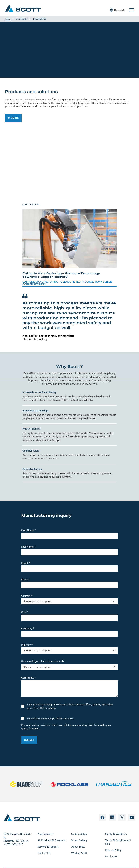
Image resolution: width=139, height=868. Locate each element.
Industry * (27, 645)
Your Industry (22, 19)
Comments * (29, 678)
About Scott (78, 847)
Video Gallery (79, 840)
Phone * (26, 579)
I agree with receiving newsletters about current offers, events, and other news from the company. (70, 706)
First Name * (29, 530)
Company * (28, 628)
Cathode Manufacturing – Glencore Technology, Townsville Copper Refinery (67, 283)
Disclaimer (111, 856)
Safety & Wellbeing (116, 834)
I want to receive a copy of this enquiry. (50, 718)
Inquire (13, 118)
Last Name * (29, 547)
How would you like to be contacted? (43, 661)
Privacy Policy (113, 850)
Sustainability (79, 834)
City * (25, 612)
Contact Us (44, 853)
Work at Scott (79, 853)
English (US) (117, 10)
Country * (27, 596)
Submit (29, 740)
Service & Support (48, 847)
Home (8, 19)
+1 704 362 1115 (13, 844)
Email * (26, 563)
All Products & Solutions (51, 840)
